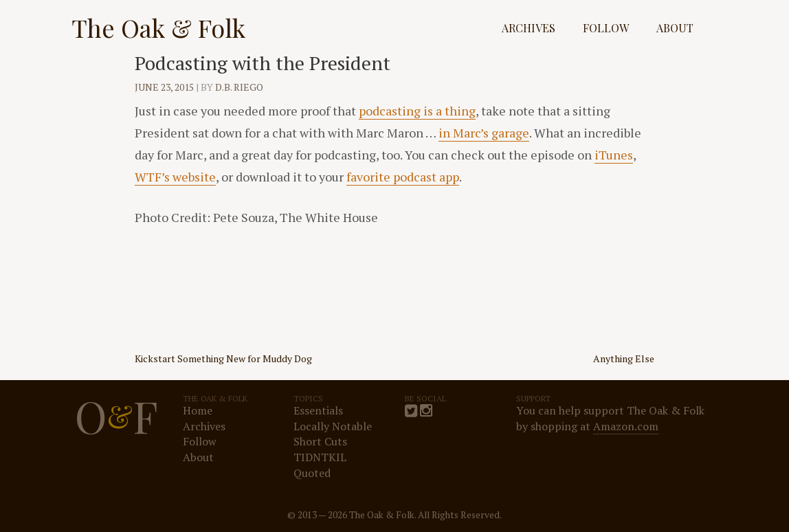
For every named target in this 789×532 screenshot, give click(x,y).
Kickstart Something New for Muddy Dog (223, 358)
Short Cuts (320, 441)
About (675, 28)
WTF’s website (175, 177)
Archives (529, 28)
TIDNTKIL (320, 457)
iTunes (614, 155)
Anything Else (624, 358)
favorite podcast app (403, 177)
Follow (606, 28)
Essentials (318, 410)
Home (198, 410)
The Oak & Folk (158, 27)
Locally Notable (333, 426)
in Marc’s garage (484, 133)
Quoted (312, 473)
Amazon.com (626, 426)
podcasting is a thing (417, 111)
